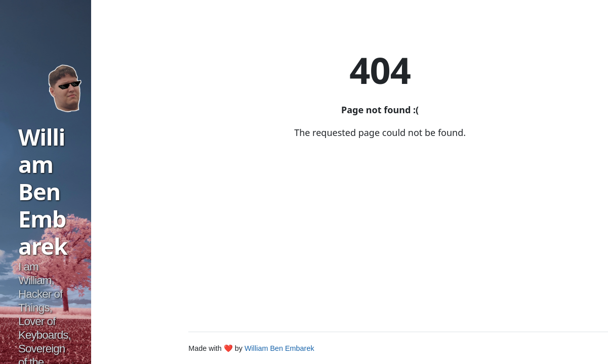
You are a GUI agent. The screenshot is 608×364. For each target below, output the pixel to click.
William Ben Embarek (43, 191)
